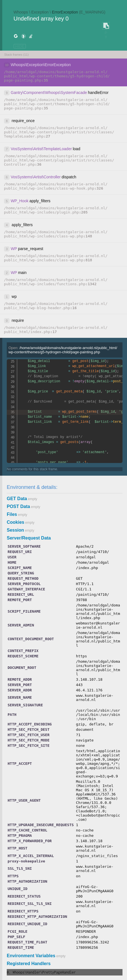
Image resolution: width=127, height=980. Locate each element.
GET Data (17, 499)
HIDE (20, 46)
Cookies (15, 522)
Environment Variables (31, 956)
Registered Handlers (29, 964)
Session (15, 530)
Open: (63, 350)
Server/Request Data (29, 538)
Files (12, 514)
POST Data (18, 506)
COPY (106, 26)
